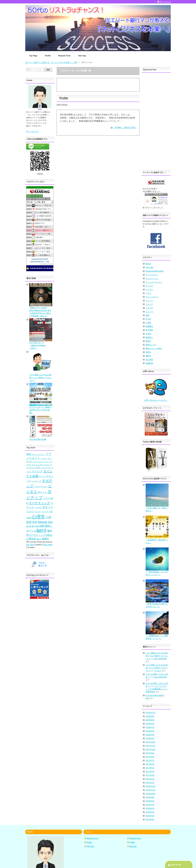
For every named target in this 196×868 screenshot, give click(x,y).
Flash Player (48, 545)
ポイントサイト (152, 297)
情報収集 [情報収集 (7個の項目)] (43, 522)
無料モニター (151, 345)
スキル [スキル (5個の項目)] (38, 468)
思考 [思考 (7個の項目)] (35, 522)
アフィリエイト (152, 275)
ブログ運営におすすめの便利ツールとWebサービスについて (157, 656)
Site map (82, 56)
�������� (46, 264)
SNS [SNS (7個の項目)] (29, 454)
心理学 (148, 323)
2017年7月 (150, 761)
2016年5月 (150, 812)
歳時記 (148, 341)
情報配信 (149, 326)
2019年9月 (150, 716)
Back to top (176, 865)
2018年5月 (150, 731)
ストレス (149, 286)
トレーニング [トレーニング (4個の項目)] (36, 481)
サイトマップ (165, 2)
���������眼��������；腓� (40, 260)
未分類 (148, 334)
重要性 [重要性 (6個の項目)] (46, 539)
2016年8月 (150, 801)
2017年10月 (151, 749)
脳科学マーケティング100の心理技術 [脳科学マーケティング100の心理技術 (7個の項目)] (39, 535)
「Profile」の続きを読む (125, 127)
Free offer (150, 267)
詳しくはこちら (33, 131)
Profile (48, 56)
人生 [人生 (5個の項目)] (51, 511)
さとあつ (158, 671)
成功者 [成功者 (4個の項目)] (29, 526)
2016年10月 (151, 794)
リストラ (149, 312)
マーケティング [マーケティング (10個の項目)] (39, 503)
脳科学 (148, 356)
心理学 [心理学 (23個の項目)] (38, 517)
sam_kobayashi (160, 659)
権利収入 (149, 337)
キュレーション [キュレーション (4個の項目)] (42, 462)
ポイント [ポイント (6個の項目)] (42, 492)
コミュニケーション (154, 282)
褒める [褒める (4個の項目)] (39, 539)
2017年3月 (150, 775)
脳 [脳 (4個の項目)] (35, 531)
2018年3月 (150, 735)
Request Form (64, 56)
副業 (147, 315)
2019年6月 (150, 720)
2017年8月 (150, 757)
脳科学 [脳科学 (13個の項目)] (42, 530)
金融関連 (149, 363)
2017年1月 (150, 783)
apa (147, 698)
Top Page (33, 56)
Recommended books (155, 271)
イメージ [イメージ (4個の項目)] (44, 458)
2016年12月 (151, 786)
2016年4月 (150, 816)
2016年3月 (150, 819)
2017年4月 (150, 772)
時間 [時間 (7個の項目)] (42, 526)
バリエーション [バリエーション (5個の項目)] (41, 486)
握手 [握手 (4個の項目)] (33, 526)
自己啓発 (149, 360)
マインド (149, 301)
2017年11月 (151, 746)
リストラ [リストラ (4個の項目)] (45, 512)
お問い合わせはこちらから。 (156, 400)
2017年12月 (151, 742)
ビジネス (149, 290)
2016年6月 (150, 808)
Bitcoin (148, 264)
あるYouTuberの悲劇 (154, 695)
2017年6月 (150, 764)
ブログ (148, 293)
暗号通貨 (149, 330)
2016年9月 (150, 797)
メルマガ (149, 308)
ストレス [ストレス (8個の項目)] (37, 471)
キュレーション (152, 278)
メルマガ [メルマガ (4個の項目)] (38, 508)
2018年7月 (150, 727)
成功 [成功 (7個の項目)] (50, 522)
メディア (149, 304)
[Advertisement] (156, 120)
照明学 (148, 352)
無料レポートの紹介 (154, 348)
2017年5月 (150, 768)
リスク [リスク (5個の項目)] (38, 511)
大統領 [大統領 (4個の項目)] (29, 518)
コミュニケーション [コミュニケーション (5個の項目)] (41, 465)
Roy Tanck (30, 545)
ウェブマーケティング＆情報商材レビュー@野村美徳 (157, 689)
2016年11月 (151, 790)
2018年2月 (150, 738)
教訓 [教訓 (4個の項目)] (37, 526)
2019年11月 (151, 713)
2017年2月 (150, 779)
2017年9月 (150, 753)
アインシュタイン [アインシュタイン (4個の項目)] (39, 454)
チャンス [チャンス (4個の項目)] (42, 476)
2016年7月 (150, 805)
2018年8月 (150, 724)
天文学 (148, 319)
